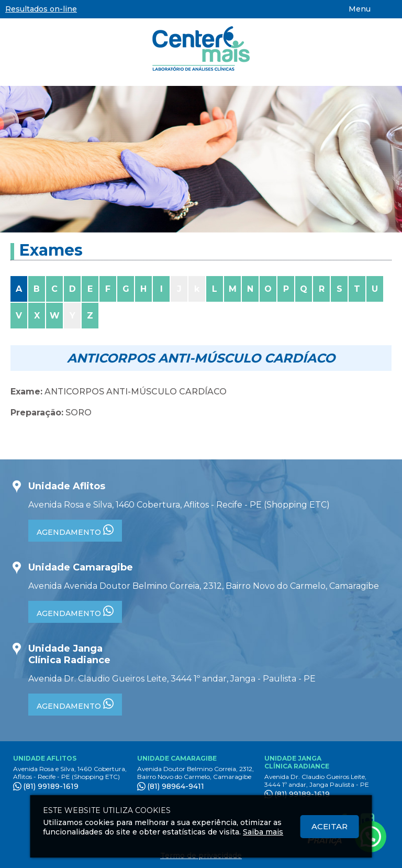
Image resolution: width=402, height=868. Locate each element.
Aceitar (330, 826)
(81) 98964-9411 (176, 786)
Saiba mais (263, 832)
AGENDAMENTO (75, 531)
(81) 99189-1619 (51, 786)
